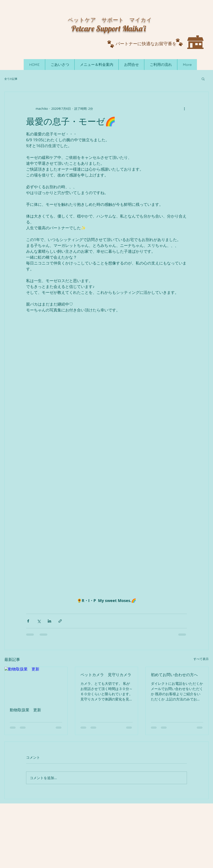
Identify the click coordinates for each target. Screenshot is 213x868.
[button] (203, 79)
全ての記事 (11, 79)
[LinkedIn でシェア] (49, 621)
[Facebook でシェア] (28, 621)
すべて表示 (201, 659)
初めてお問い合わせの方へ (174, 675)
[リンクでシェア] (60, 621)
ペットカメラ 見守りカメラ (106, 675)
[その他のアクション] (184, 108)
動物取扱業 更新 (25, 710)
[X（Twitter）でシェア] (39, 621)
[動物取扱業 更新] (36, 685)
